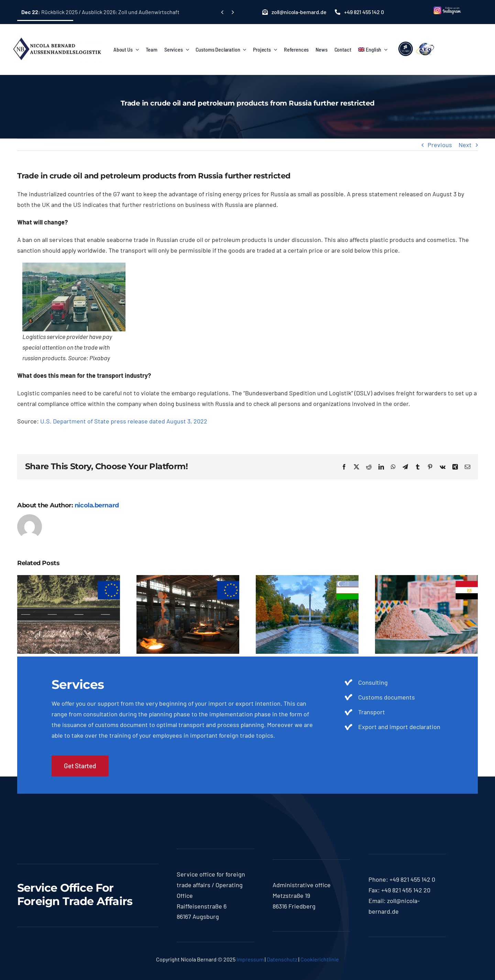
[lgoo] (417, 42)
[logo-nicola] (57, 34)
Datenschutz (282, 959)
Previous (440, 145)
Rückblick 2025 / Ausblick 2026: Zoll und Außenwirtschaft (100, 12)
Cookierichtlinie (320, 959)
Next (465, 145)
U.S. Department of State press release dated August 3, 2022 (124, 421)
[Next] (233, 12)
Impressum (250, 959)
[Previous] (222, 12)
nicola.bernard (97, 505)
